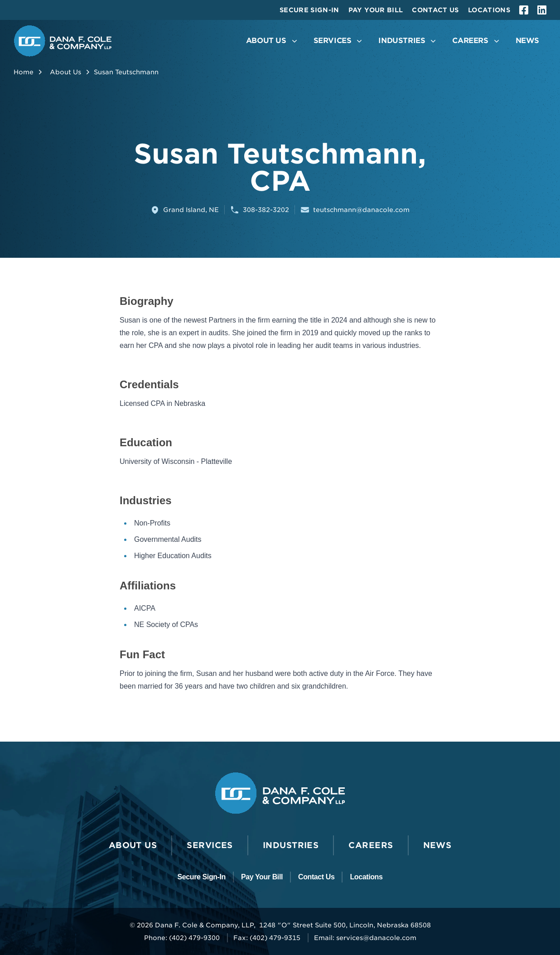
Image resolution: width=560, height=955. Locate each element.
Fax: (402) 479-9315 (267, 938)
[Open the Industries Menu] (408, 41)
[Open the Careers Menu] (476, 41)
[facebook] (524, 10)
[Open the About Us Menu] (273, 41)
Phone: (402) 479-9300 (182, 938)
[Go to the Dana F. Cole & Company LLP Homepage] (63, 41)
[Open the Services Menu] (339, 41)
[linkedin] (542, 10)
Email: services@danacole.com (365, 938)
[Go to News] (527, 41)
